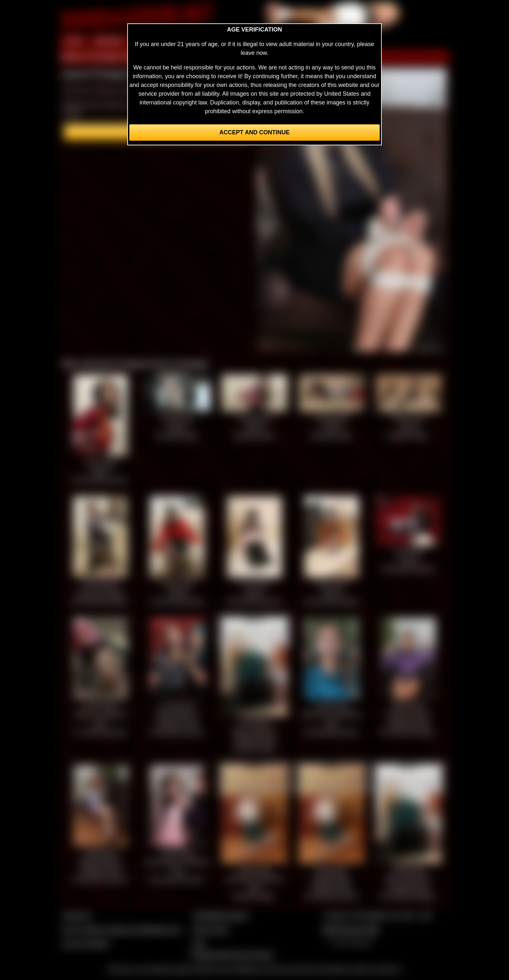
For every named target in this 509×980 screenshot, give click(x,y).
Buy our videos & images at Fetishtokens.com (122, 930)
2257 (199, 944)
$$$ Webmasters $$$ (351, 930)
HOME (74, 42)
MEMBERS (109, 42)
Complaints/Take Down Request (231, 955)
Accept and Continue (255, 132)
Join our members (86, 944)
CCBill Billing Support (220, 916)
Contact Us (77, 916)
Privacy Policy (211, 930)
